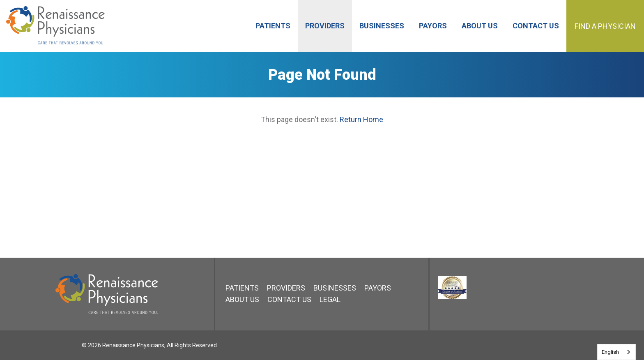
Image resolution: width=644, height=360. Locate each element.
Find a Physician (605, 26)
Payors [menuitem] (433, 26)
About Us (242, 299)
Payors (378, 288)
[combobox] (616, 352)
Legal (330, 299)
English (610, 352)
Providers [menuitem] (325, 26)
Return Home (361, 119)
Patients (242, 288)
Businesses (335, 288)
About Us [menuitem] (480, 26)
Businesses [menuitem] (382, 26)
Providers (286, 288)
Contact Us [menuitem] (536, 26)
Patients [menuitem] (273, 26)
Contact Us (289, 299)
